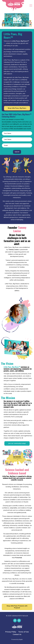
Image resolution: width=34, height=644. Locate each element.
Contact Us (17, 634)
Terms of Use (24, 632)
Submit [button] (17, 152)
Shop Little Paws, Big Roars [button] (17, 108)
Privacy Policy (11, 632)
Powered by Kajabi (17, 639)
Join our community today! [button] (17, 443)
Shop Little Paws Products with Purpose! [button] (17, 607)
